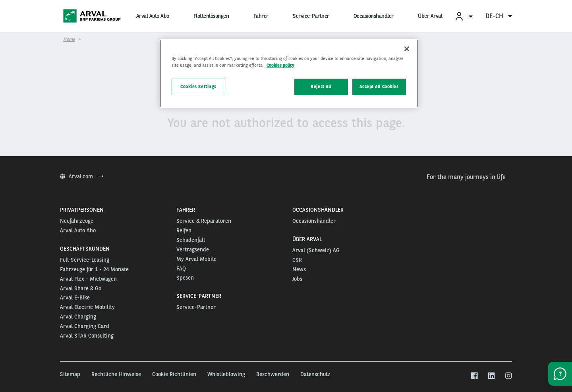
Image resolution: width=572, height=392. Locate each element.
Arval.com (82, 176)
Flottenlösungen (211, 16)
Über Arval (430, 16)
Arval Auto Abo (153, 16)
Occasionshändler (374, 16)
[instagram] (508, 376)
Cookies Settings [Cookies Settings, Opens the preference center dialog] (198, 87)
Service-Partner (311, 16)
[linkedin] (491, 376)
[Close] (407, 49)
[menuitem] (464, 16)
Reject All (321, 87)
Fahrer (261, 16)
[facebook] (474, 376)
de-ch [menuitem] (499, 16)
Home (69, 39)
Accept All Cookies (379, 87)
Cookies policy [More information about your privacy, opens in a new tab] (280, 65)
